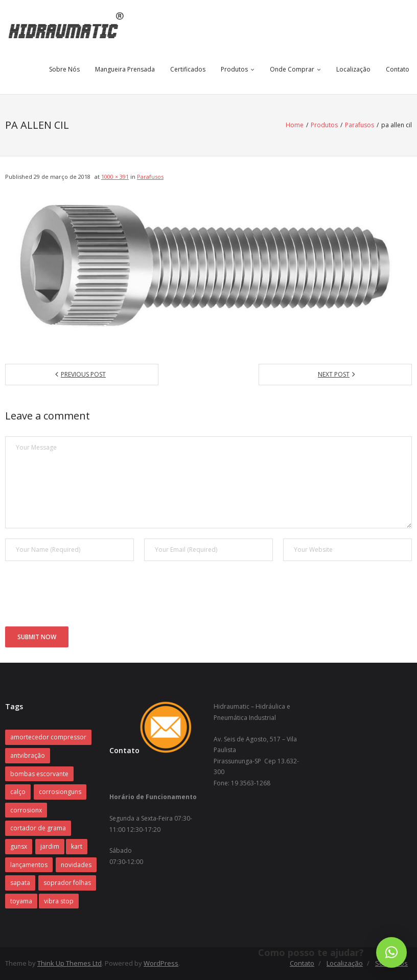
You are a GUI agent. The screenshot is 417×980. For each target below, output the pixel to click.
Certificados (188, 69)
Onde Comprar (292, 69)
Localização (353, 69)
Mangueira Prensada (125, 69)
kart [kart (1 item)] (77, 846)
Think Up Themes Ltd (69, 963)
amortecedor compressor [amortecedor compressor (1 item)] (48, 737)
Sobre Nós (64, 69)
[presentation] (83, 596)
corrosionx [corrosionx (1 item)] (26, 810)
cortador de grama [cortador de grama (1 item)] (38, 828)
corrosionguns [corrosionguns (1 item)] (60, 792)
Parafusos (360, 125)
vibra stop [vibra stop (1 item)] (59, 901)
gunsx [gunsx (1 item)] (19, 846)
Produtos (234, 69)
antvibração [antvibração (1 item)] (28, 755)
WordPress (161, 963)
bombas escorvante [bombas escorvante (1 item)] (39, 774)
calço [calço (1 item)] (18, 792)
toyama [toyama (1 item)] (21, 901)
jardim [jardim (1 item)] (50, 846)
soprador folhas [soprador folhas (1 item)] (67, 883)
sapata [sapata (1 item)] (20, 883)
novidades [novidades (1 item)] (76, 865)
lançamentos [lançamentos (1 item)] (29, 865)
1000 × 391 (115, 177)
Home (295, 125)
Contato (398, 69)
